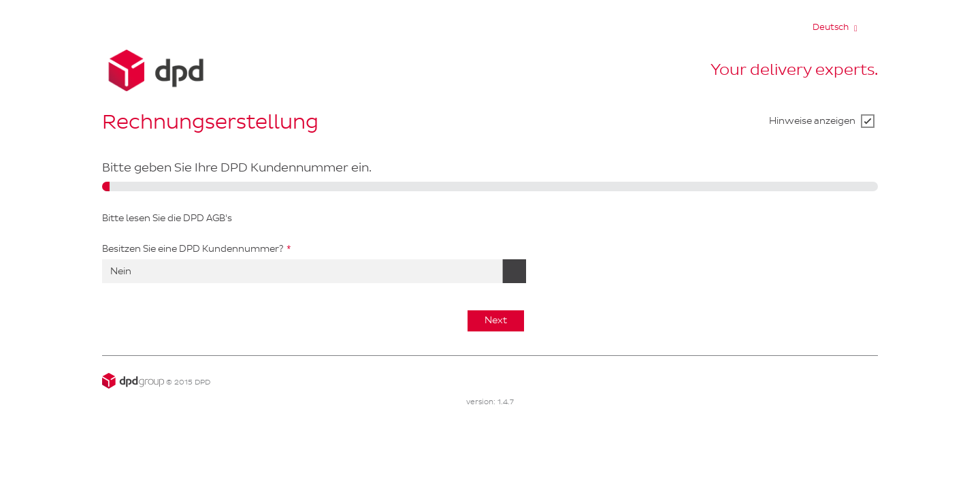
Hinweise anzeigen (812, 121)
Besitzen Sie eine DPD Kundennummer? (193, 249)
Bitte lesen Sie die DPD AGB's (167, 218)
